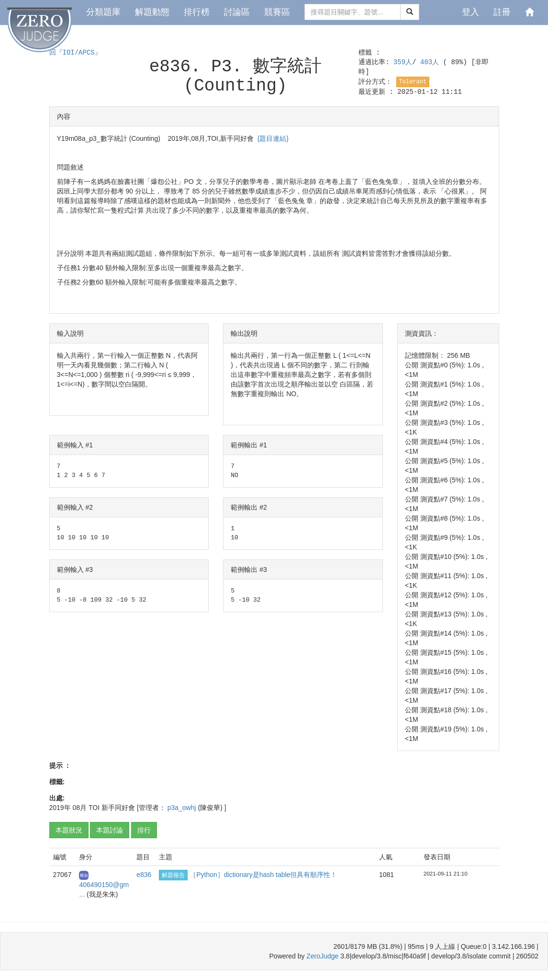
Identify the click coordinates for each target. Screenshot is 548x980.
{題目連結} (273, 138)
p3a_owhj (183, 808)
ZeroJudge (322, 956)
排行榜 (197, 12)
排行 (144, 830)
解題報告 (173, 875)
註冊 (502, 12)
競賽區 (277, 12)
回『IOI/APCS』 (75, 53)
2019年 (60, 808)
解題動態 (152, 12)
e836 (144, 875)
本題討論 (110, 830)
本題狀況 (69, 830)
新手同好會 (118, 808)
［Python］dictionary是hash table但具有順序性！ (263, 875)
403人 (432, 62)
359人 (403, 62)
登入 (470, 12)
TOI (94, 808)
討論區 (237, 12)
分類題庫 (103, 12)
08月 (80, 808)
